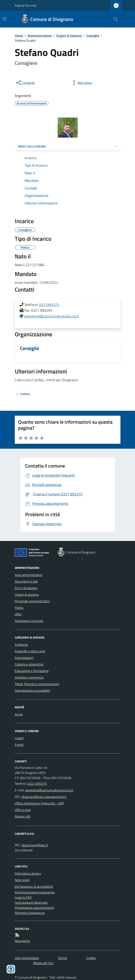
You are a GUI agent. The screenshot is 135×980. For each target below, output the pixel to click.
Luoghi (19, 738)
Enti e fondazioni (26, 588)
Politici (19, 608)
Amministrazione (40, 35)
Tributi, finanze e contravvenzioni (37, 684)
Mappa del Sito (43, 963)
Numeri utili (23, 816)
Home (19, 35)
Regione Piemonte (26, 5)
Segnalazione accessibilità (32, 690)
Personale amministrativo (32, 601)
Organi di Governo (69, 35)
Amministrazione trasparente (35, 892)
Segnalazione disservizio (31, 902)
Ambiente (21, 645)
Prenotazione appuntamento (34, 908)
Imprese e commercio (29, 677)
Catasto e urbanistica (29, 664)
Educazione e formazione (32, 671)
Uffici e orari (23, 810)
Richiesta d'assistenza (30, 913)
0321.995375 (37, 784)
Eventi (19, 745)
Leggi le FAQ (23, 897)
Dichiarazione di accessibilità (34, 886)
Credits (91, 958)
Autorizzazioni (24, 658)
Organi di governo (27, 594)
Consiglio (93, 35)
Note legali (22, 880)
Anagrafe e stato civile (30, 651)
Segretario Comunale (29, 621)
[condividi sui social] (25, 83)
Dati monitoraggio (27, 958)
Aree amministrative (29, 575)
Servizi (63, 958)
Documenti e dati (26, 581)
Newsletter (22, 941)
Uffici (18, 614)
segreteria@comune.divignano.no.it (52, 316)
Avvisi (19, 714)
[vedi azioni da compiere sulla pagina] (82, 83)
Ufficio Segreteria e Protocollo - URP (39, 803)
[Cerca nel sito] (114, 19)
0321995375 (49, 305)
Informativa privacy (28, 873)
